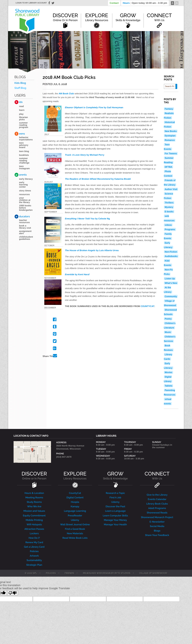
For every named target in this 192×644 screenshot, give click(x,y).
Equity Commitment (34, 516)
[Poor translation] (13, 593)
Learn (22, 110)
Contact (114, 3)
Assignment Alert (25, 232)
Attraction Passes (34, 529)
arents (21, 175)
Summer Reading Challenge (24, 161)
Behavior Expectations (26, 138)
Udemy (75, 520)
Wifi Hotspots (34, 525)
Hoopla (75, 502)
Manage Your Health (115, 525)
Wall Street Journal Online (75, 525)
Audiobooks (171, 256)
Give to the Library (157, 495)
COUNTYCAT (148, 306)
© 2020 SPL (31, 573)
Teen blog (24, 151)
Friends (69, 573)
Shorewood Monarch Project (157, 517)
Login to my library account (31, 3)
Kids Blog (20, 83)
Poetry (168, 319)
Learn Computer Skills (115, 516)
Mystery (169, 207)
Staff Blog (20, 88)
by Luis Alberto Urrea (92, 250)
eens (20, 134)
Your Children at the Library (25, 200)
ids (19, 102)
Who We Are (34, 507)
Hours (145, 3)
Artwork (34, 556)
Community (171, 296)
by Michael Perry (85, 155)
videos (168, 225)
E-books (169, 212)
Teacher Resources (24, 221)
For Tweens (171, 153)
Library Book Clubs (157, 504)
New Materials (75, 534)
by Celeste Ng (87, 219)
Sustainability (34, 560)
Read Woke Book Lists (75, 538)
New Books (171, 131)
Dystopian (170, 136)
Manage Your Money (115, 520)
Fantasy (169, 109)
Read (21, 106)
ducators (22, 217)
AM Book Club (66, 94)
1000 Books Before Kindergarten (26, 208)
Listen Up (170, 279)
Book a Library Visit (25, 227)
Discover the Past (115, 507)
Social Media (157, 526)
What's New (171, 283)
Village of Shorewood (153, 573)
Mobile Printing (34, 520)
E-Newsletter (157, 522)
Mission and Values (34, 511)
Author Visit (171, 189)
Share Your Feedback (157, 535)
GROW (115, 476)
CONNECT (157, 476)
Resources (24, 194)
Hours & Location (34, 493)
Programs (170, 229)
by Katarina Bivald (98, 179)
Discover (65, 17)
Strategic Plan (34, 565)
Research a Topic (115, 493)
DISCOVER (34, 476)
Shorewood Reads (157, 513)
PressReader (75, 516)
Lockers (34, 534)
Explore (97, 17)
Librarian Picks (23, 118)
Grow (128, 17)
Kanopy (75, 507)
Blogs (20, 77)
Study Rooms (34, 502)
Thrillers (169, 203)
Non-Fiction (171, 252)
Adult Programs (157, 508)
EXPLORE (75, 476)
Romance (170, 140)
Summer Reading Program (24, 125)
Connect (159, 17)
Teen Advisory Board (24, 145)
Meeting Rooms (34, 498)
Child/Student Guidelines (26, 238)
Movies (168, 372)
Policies (34, 551)
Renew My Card (34, 542)
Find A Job (115, 498)
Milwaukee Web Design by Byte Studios (107, 573)
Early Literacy (26, 179)
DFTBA (168, 167)
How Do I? (34, 538)
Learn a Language (115, 511)
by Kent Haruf (77, 274)
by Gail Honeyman (94, 107)
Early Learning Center (23, 185)
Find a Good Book (75, 529)
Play (21, 114)
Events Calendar (157, 499)
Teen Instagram (24, 167)
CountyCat (75, 493)
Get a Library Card (34, 547)
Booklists (24, 155)
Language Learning (75, 511)
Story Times (25, 191)
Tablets (169, 386)
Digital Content (75, 498)
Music (168, 332)
